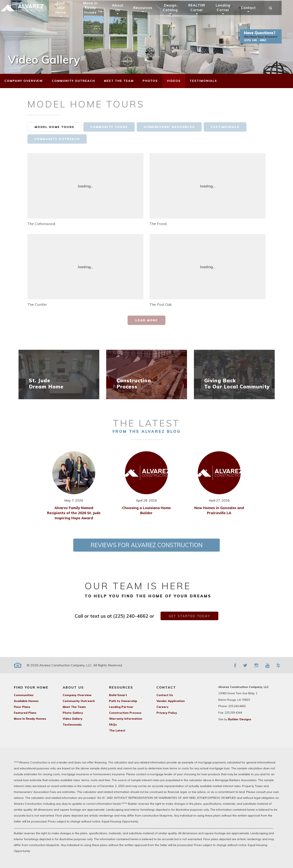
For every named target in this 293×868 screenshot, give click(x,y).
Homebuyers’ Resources (169, 127)
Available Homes (26, 701)
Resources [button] (148, 13)
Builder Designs (240, 719)
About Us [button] (123, 13)
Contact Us (165, 695)
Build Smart (118, 695)
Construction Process (125, 713)
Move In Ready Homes (96, 13)
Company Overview (77, 695)
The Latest (117, 730)
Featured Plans (25, 713)
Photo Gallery (73, 713)
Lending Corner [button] (228, 13)
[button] (266, 42)
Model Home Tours (54, 127)
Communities (24, 695)
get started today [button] (189, 616)
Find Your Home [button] (66, 13)
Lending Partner (121, 707)
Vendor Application (171, 701)
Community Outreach (57, 139)
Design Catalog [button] (176, 13)
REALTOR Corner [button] (202, 13)
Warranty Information (126, 719)
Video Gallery (73, 719)
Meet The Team (74, 707)
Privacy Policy (167, 713)
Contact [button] (254, 13)
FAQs (113, 725)
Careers (162, 707)
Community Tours (109, 127)
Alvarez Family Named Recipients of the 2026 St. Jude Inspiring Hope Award (74, 513)
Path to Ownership (123, 701)
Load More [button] (146, 320)
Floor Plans (22, 707)
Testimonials (225, 127)
